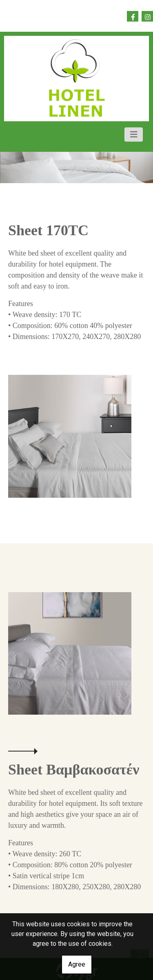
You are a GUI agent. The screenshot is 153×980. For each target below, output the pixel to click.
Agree (77, 964)
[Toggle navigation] (134, 135)
